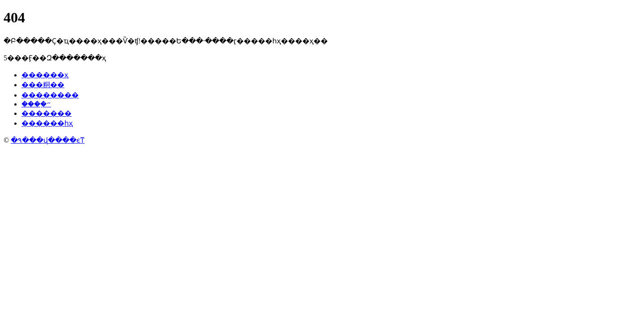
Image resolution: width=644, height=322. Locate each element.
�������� (50, 95)
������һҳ (47, 123)
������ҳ (45, 75)
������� (47, 113)
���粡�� (43, 85)
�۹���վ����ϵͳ (48, 140)
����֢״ (36, 104)
